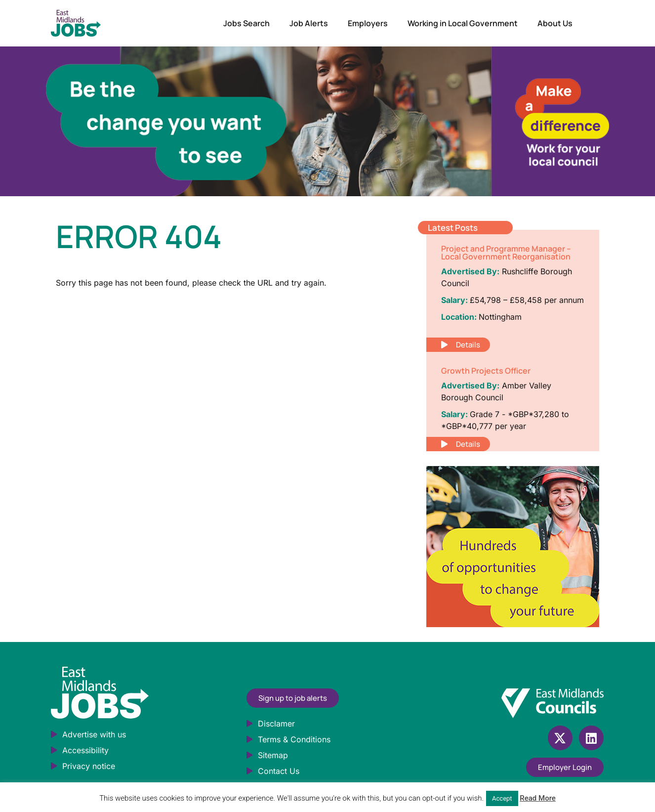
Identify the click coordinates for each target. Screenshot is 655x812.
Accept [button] (502, 798)
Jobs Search (246, 23)
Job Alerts (309, 23)
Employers (368, 23)
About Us (555, 23)
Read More (538, 798)
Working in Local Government (463, 23)
